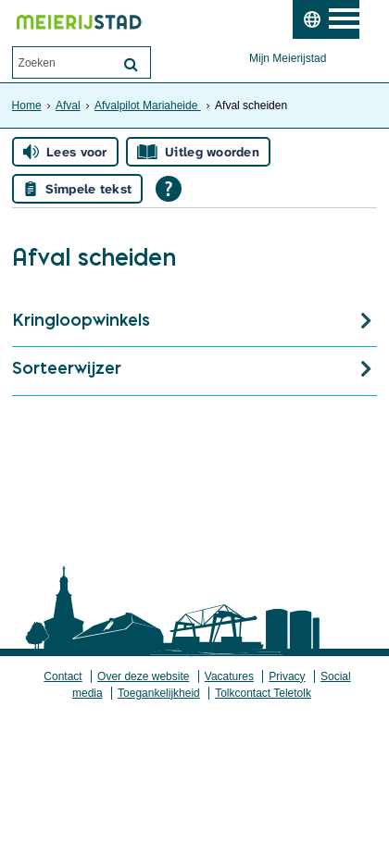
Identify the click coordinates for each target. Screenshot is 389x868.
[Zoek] (132, 64)
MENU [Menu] (355, 19)
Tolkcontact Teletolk (263, 693)
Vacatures (229, 676)
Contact (63, 676)
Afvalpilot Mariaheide (148, 105)
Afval (68, 105)
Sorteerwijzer (67, 368)
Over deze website (143, 676)
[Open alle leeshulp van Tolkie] (169, 189)
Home (27, 105)
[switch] (312, 19)
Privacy (287, 676)
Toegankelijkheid (159, 693)
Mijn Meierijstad (288, 58)
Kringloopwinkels (81, 320)
